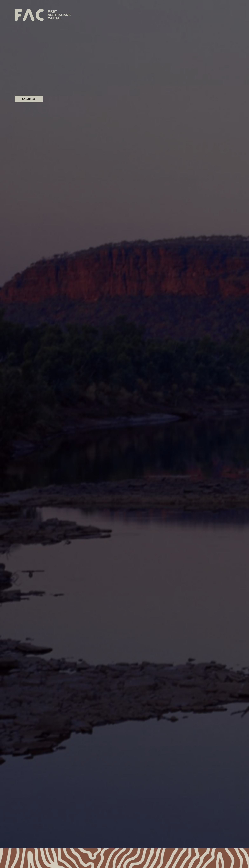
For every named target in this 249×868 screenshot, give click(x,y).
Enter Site (29, 99)
